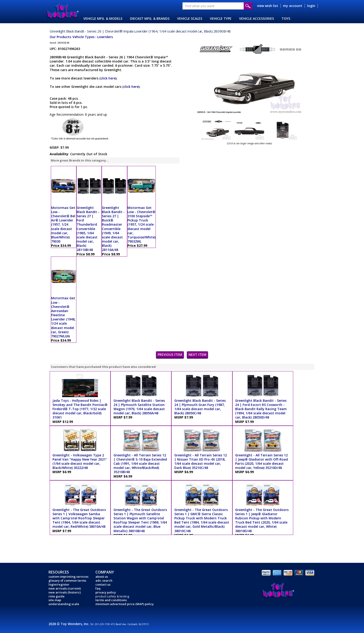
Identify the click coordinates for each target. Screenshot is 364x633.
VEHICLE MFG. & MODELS (103, 18)
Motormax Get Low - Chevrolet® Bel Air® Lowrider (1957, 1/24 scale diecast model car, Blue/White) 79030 (63, 225)
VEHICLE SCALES (190, 18)
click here (108, 78)
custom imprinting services (68, 577)
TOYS (286, 18)
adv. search (104, 580)
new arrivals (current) (65, 588)
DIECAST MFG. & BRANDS (150, 18)
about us (102, 577)
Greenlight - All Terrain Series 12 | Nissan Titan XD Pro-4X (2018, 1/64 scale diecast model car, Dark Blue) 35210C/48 (201, 462)
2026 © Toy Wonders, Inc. (69, 624)
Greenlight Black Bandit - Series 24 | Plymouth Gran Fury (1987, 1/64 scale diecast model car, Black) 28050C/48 (200, 407)
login (311, 6)
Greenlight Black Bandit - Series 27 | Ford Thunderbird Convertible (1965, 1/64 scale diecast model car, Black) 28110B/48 (88, 229)
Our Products (60, 37)
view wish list (268, 6)
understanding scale (64, 604)
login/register (59, 584)
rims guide (57, 596)
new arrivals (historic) (65, 592)
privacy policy (106, 592)
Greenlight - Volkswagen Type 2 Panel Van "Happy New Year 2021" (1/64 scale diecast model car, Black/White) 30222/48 (80, 462)
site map (55, 600)
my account (293, 6)
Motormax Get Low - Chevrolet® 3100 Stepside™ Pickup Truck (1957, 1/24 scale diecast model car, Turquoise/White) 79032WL (141, 225)
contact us (103, 584)
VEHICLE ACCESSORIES (257, 18)
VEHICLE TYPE (221, 18)
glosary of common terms (67, 580)
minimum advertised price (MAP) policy (125, 604)
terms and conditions (111, 600)
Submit (248, 6)
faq (98, 588)
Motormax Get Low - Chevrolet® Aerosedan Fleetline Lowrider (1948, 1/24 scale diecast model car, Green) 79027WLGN (63, 317)
